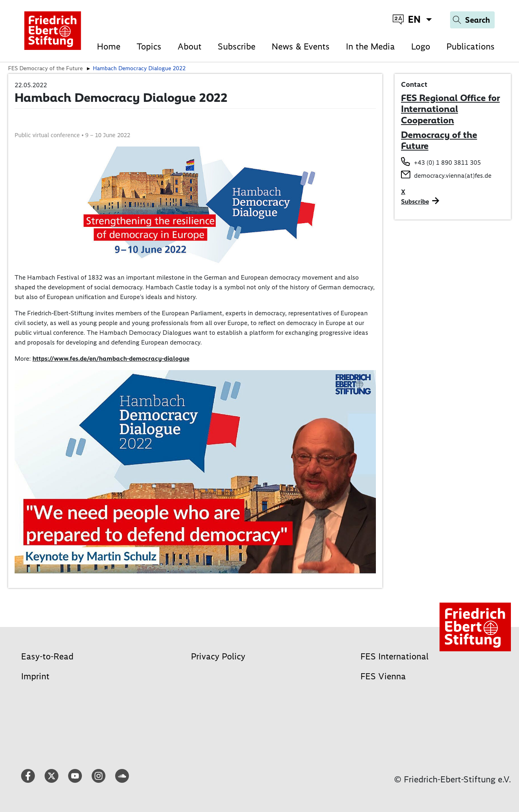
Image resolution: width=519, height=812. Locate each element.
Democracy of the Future (439, 140)
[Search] (472, 20)
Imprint (35, 676)
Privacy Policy (218, 656)
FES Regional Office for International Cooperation (450, 109)
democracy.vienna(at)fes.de (453, 176)
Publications (471, 46)
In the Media (370, 46)
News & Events (301, 46)
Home (109, 46)
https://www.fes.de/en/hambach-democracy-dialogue (111, 359)
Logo (421, 46)
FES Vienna (383, 676)
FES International (395, 656)
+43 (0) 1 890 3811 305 (447, 163)
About (190, 46)
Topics (149, 46)
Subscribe (237, 46)
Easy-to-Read (47, 656)
